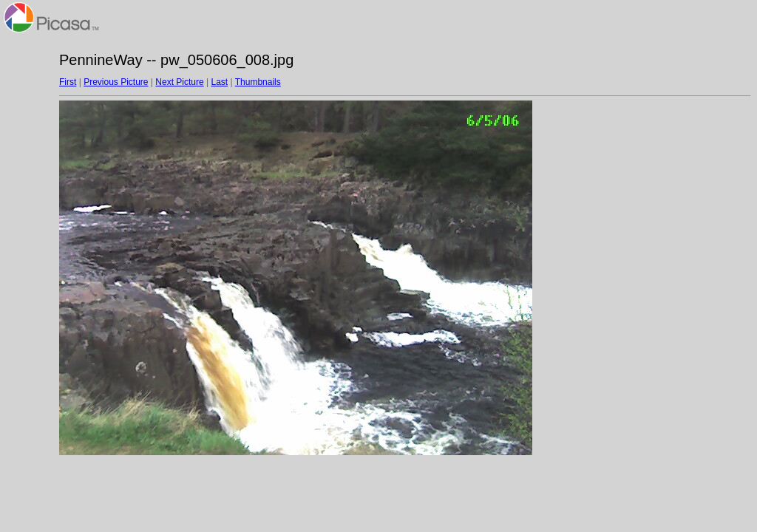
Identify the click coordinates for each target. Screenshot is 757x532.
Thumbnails (258, 82)
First (68, 82)
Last (219, 82)
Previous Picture (116, 82)
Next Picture (179, 82)
